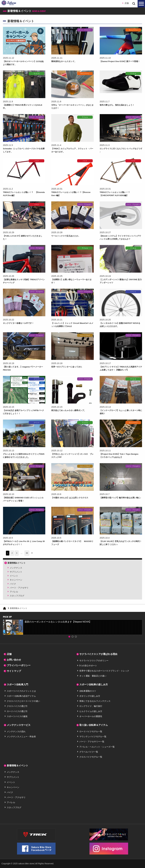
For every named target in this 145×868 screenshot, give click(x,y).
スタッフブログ (17, 596)
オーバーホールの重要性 (91, 716)
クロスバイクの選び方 (17, 706)
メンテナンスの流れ (16, 731)
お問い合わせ (14, 660)
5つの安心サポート (88, 666)
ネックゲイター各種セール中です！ (21, 323)
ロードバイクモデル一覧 (91, 731)
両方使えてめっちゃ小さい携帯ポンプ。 (71, 410)
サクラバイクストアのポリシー (94, 661)
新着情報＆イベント (17, 766)
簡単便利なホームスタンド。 (66, 61)
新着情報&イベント (17, 563)
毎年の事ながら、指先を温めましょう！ (120, 105)
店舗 (127, 3)
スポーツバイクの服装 (17, 716)
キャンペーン (16, 580)
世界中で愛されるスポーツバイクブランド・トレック (104, 671)
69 (27, 553)
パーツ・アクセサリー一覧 (92, 742)
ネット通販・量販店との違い (93, 676)
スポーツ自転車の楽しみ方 (94, 685)
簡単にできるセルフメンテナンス (95, 701)
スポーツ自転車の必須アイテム (21, 696)
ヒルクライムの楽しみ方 (91, 711)
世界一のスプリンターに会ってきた (69, 367)
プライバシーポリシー (19, 665)
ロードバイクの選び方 (17, 711)
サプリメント (16, 572)
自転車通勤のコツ (88, 691)
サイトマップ (14, 671)
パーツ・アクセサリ (19, 588)
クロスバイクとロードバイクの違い (23, 701)
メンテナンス (16, 568)
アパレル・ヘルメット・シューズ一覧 (97, 747)
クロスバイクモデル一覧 (91, 757)
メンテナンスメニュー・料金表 (21, 737)
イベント (14, 576)
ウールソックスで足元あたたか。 (68, 236)
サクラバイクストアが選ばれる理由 (98, 654)
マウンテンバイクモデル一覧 (93, 737)
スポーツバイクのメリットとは (21, 691)
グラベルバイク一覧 (89, 752)
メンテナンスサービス (19, 725)
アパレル (14, 592)
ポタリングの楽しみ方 (90, 696)
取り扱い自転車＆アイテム (94, 725)
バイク (13, 584)
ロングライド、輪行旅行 (91, 706)
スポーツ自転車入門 (17, 685)
